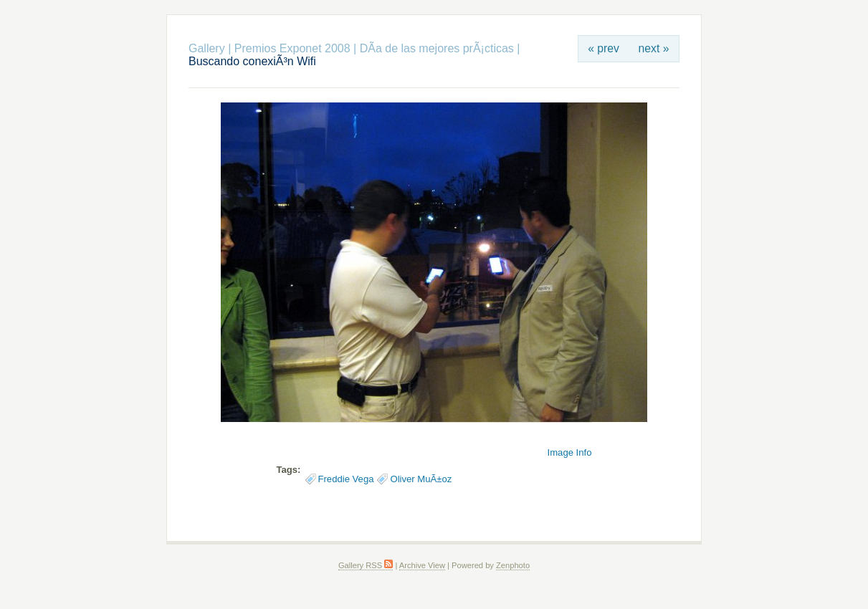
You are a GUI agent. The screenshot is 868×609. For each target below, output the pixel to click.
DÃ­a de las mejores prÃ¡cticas (437, 48)
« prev (604, 48)
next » (654, 48)
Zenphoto (513, 565)
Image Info (570, 452)
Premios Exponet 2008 (292, 48)
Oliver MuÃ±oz (421, 479)
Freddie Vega (346, 479)
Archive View (422, 565)
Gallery (207, 48)
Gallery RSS (366, 565)
